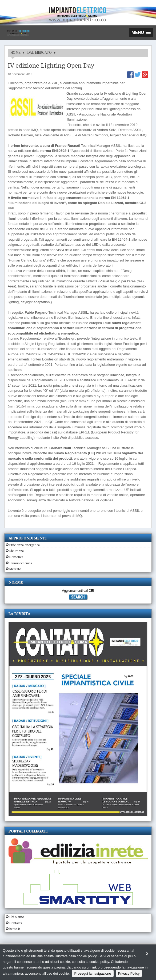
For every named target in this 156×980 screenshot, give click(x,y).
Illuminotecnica (21, 563)
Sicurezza (17, 551)
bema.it (15, 929)
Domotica (16, 557)
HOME (15, 52)
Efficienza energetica (25, 545)
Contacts (16, 923)
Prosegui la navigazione (93, 973)
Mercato (15, 569)
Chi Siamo (17, 917)
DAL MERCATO (39, 52)
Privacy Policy (129, 973)
